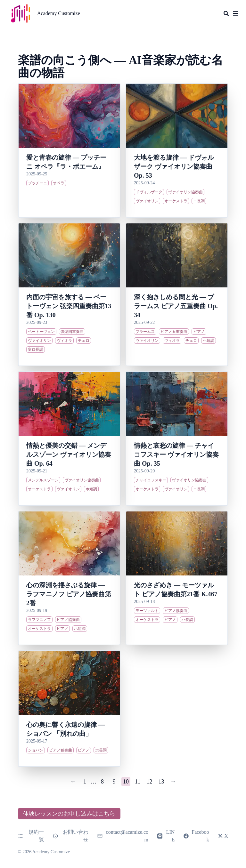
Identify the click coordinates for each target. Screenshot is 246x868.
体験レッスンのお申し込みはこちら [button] (69, 814)
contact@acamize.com (127, 836)
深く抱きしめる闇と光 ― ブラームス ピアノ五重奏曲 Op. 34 (176, 306)
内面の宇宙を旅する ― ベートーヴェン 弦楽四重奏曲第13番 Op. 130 (69, 306)
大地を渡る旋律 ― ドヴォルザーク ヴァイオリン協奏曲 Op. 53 (174, 166)
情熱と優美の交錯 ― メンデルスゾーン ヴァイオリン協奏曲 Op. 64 (69, 454)
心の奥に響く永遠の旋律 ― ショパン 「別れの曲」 (66, 729)
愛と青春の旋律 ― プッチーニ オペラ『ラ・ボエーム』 (66, 162)
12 (150, 782)
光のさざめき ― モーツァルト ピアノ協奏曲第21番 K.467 (176, 590)
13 (161, 782)
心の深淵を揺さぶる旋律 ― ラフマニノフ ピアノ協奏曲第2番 (69, 594)
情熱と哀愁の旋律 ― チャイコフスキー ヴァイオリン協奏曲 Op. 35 (176, 454)
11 (138, 782)
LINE (166, 836)
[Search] (226, 13)
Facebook (196, 836)
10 (126, 782)
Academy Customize (59, 13)
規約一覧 (31, 836)
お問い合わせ (71, 836)
